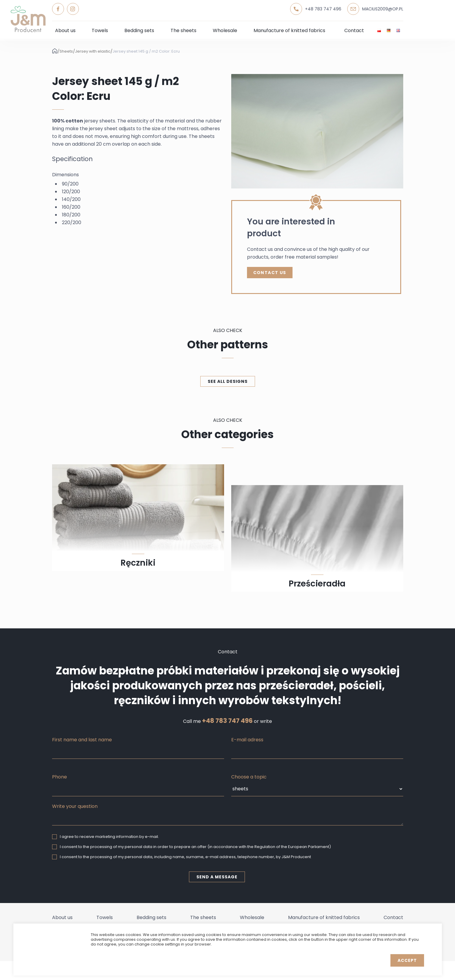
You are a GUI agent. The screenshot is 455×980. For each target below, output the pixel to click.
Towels (100, 30)
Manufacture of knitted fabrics (289, 30)
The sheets (183, 30)
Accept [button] (407, 960)
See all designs (228, 381)
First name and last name (82, 740)
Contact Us (270, 273)
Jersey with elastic (93, 51)
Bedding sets (139, 30)
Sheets (66, 51)
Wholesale (225, 30)
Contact (354, 30)
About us (65, 30)
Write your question (75, 806)
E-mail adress (247, 740)
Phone (60, 777)
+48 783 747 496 (227, 721)
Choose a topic (249, 777)
